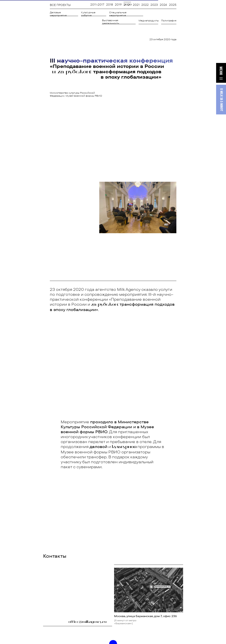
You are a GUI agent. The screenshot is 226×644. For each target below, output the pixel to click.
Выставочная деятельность (111, 22)
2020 (128, 5)
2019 (118, 5)
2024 (163, 5)
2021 (136, 5)
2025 (173, 5)
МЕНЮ (221, 71)
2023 (154, 5)
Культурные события (88, 14)
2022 (145, 5)
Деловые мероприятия (58, 14)
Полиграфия (169, 20)
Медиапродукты (149, 20)
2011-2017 (97, 5)
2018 (110, 5)
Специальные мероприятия (118, 14)
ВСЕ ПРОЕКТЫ (60, 5)
